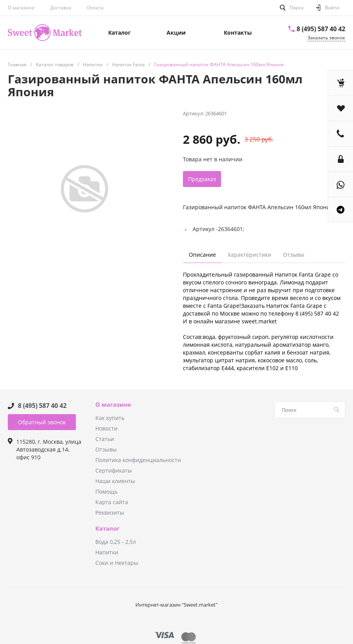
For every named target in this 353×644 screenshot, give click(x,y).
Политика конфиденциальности (138, 460)
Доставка (61, 8)
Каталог (107, 529)
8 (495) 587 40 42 (321, 29)
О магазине (21, 8)
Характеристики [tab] (249, 255)
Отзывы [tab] (294, 255)
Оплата (95, 8)
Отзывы (106, 449)
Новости (106, 428)
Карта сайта (112, 502)
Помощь (106, 491)
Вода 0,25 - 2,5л (116, 542)
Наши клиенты (115, 481)
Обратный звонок (42, 422)
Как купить (110, 418)
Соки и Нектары (117, 563)
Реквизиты (110, 513)
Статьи (105, 439)
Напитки (107, 552)
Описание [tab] (202, 255)
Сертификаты (114, 470)
